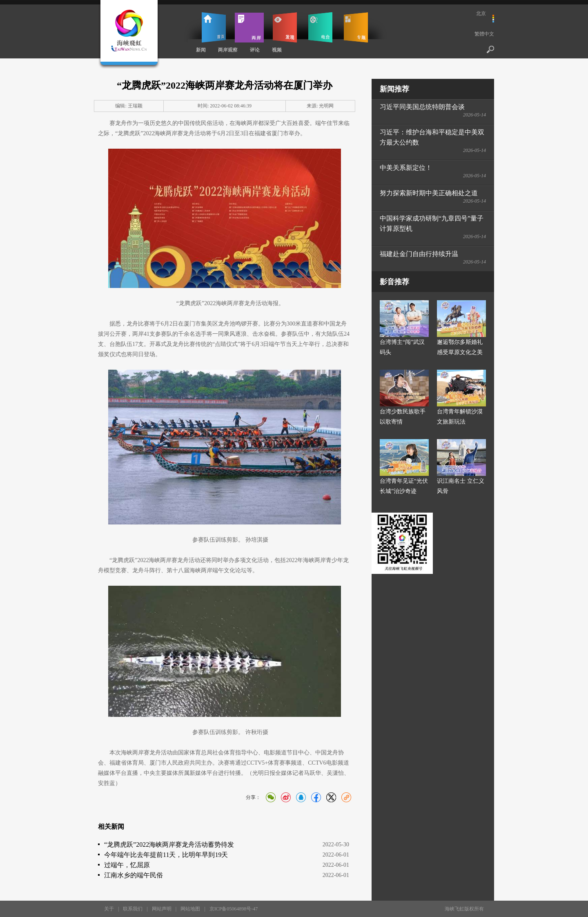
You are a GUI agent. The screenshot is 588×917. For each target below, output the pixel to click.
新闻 (201, 50)
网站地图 (190, 909)
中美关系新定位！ (406, 168)
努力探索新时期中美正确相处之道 (429, 193)
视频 (277, 50)
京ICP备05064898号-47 (234, 909)
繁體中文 (484, 34)
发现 (285, 27)
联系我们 (133, 909)
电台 (320, 27)
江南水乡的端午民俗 (134, 875)
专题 (356, 27)
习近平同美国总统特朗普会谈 (422, 107)
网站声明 (162, 909)
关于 (109, 909)
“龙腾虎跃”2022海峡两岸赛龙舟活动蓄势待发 (169, 844)
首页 (214, 27)
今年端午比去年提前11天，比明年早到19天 (166, 855)
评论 (255, 50)
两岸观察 (228, 50)
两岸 (249, 27)
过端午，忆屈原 (127, 865)
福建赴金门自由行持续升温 (419, 254)
